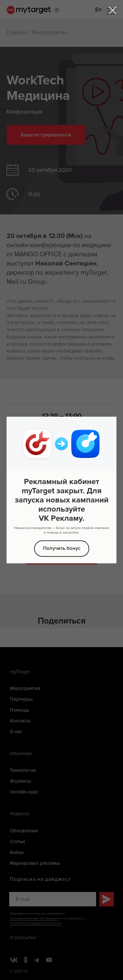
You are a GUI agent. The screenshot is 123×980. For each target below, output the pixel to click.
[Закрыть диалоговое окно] (113, 10)
